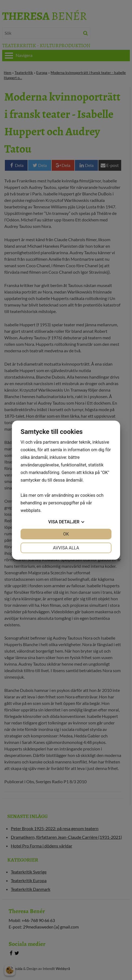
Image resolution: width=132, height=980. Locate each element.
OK (66, 534)
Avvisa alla (66, 548)
